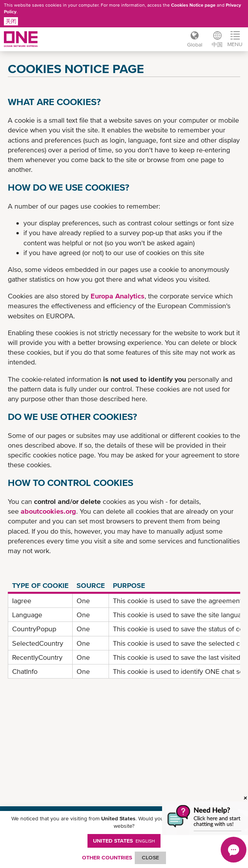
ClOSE (150, 857)
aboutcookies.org (48, 511)
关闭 (11, 21)
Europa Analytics (118, 296)
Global (195, 45)
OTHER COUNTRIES (107, 857)
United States (124, 841)
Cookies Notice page (193, 5)
